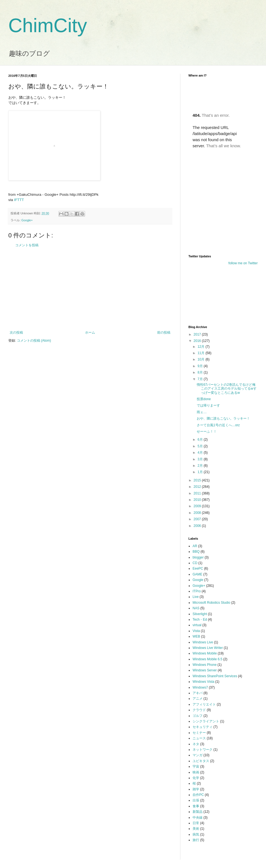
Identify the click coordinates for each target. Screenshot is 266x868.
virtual (197, 625)
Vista (196, 631)
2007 (198, 519)
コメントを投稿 (27, 245)
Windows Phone (205, 665)
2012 (198, 487)
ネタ (196, 744)
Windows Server (205, 670)
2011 (198, 493)
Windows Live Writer (208, 648)
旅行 (196, 840)
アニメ (198, 699)
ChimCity (48, 26)
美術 (196, 829)
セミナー (199, 733)
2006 (198, 526)
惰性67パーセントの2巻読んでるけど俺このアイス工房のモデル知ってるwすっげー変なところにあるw (227, 389)
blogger (198, 557)
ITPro (197, 591)
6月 (201, 440)
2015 (198, 480)
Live (196, 597)
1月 (201, 472)
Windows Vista (203, 682)
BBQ (196, 552)
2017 (198, 334)
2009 (198, 506)
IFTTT (19, 200)
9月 (201, 366)
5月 (201, 446)
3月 (201, 459)
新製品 (198, 812)
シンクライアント (206, 721)
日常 (196, 823)
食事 (196, 806)
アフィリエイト (204, 704)
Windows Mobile (205, 653)
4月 (201, 453)
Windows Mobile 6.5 (207, 659)
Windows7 (200, 687)
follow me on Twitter (243, 263)
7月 (201, 379)
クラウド (199, 710)
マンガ (198, 755)
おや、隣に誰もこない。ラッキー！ (223, 418)
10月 (202, 359)
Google (198, 580)
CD (195, 563)
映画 (196, 772)
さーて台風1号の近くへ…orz (218, 425)
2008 (198, 513)
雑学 (196, 789)
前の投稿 (164, 333)
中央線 (198, 818)
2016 (198, 341)
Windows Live (203, 642)
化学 (196, 778)
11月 (202, 353)
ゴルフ (198, 716)
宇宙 (196, 767)
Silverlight (200, 614)
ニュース (199, 738)
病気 (196, 834)
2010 (198, 500)
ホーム (90, 333)
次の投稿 (16, 333)
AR (195, 546)
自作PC (198, 795)
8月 (201, 372)
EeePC (198, 568)
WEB (196, 636)
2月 (201, 466)
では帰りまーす (208, 405)
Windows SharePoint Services (215, 676)
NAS (196, 608)
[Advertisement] (90, 289)
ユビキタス (201, 761)
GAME (197, 574)
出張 (196, 800)
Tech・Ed (200, 620)
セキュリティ (203, 727)
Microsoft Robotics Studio (211, 603)
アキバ (198, 693)
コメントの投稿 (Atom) (34, 341)
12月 (202, 347)
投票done (204, 399)
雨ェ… (202, 412)
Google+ (27, 220)
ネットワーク (203, 750)
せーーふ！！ (207, 432)
